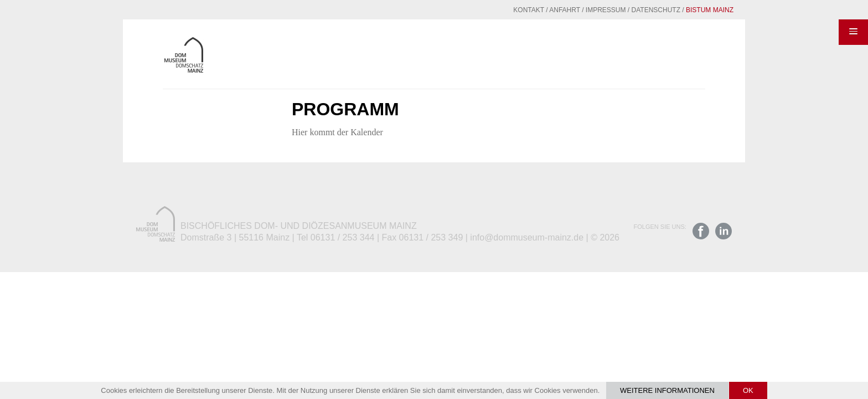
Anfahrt (538, 10)
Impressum (579, 10)
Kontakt (502, 10)
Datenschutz (629, 10)
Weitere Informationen (667, 390)
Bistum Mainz (683, 10)
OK (748, 390)
